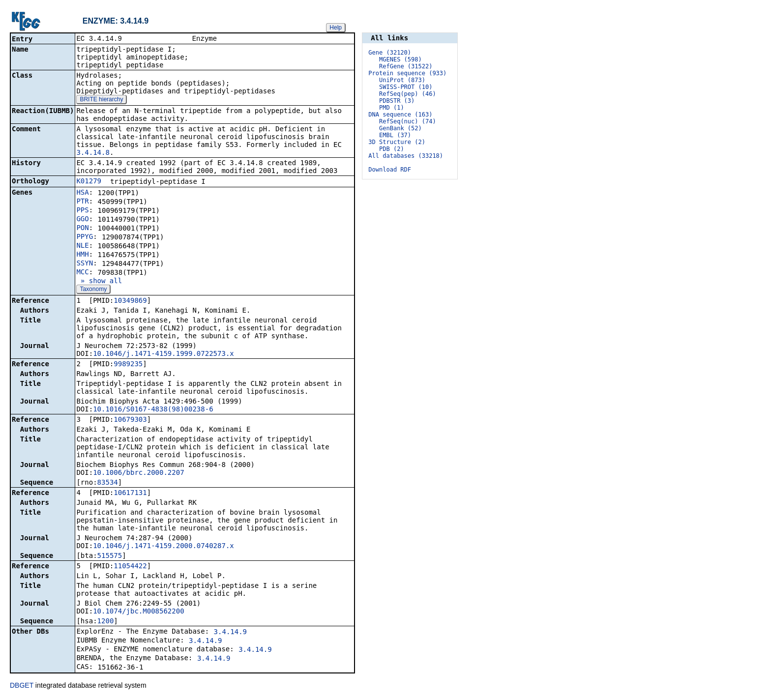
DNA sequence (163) (400, 115)
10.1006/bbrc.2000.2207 (138, 473)
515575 (110, 556)
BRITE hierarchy (101, 100)
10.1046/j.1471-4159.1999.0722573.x (163, 354)
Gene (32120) (390, 53)
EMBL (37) (395, 135)
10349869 (130, 301)
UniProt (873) (402, 80)
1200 (106, 622)
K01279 (89, 182)
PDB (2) (392, 149)
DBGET (22, 686)
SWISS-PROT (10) (406, 87)
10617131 (130, 494)
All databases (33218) (406, 156)
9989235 (128, 365)
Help (336, 28)
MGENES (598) (400, 59)
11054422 (130, 567)
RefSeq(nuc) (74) (408, 121)
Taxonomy (93, 290)
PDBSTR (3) (397, 101)
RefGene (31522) (406, 66)
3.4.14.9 (230, 633)
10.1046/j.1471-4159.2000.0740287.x (163, 547)
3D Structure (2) (397, 142)
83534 (108, 483)
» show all (99, 282)
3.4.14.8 (93, 153)
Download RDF (390, 170)
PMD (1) (392, 108)
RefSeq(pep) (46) (408, 94)
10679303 (130, 420)
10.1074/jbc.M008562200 (138, 612)
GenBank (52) (400, 128)
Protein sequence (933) (407, 73)
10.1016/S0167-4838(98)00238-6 (153, 410)
